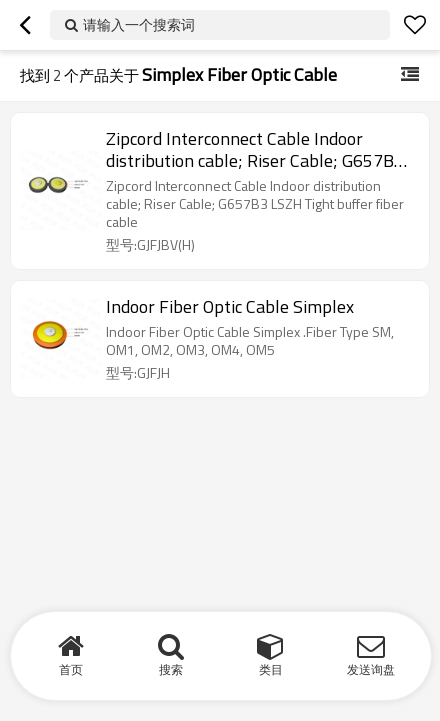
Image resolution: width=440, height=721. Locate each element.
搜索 (171, 669)
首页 (71, 669)
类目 (271, 669)
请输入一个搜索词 (139, 24)
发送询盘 (371, 669)
